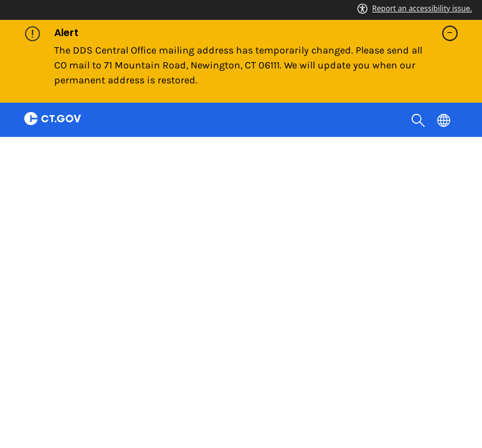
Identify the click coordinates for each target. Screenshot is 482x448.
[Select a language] (445, 119)
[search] (419, 119)
